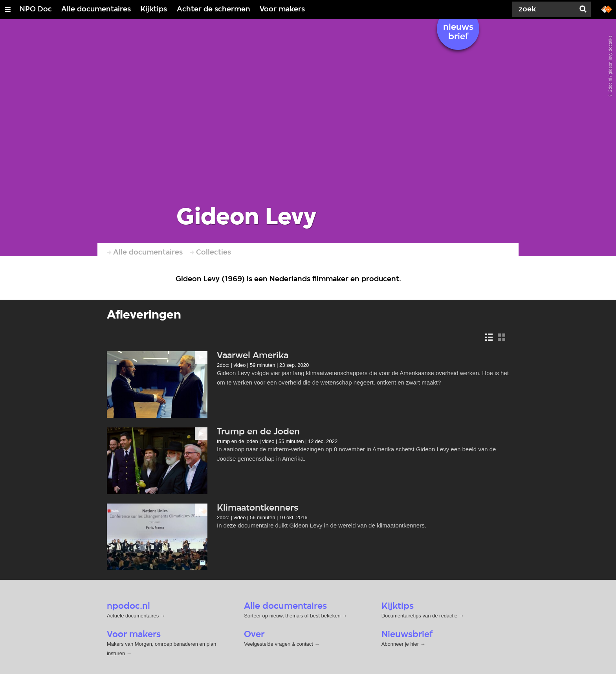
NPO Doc (36, 9)
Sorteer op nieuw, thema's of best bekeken (292, 616)
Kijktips (154, 9)
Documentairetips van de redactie (420, 616)
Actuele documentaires (133, 616)
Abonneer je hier (401, 644)
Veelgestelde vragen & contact (279, 644)
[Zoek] (545, 9)
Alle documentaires (96, 9)
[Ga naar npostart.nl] (607, 9)
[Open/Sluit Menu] (8, 9)
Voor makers (282, 9)
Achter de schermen (214, 9)
